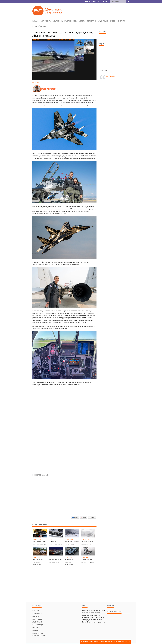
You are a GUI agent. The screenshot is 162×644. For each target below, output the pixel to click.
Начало (35, 26)
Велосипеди (38, 625)
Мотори (82, 21)
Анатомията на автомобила (65, 21)
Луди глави (103, 21)
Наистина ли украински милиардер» (69, 562)
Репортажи (92, 21)
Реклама (36, 631)
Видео (112, 21)
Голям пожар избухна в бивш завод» (72, 543)
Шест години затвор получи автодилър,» (40, 543)
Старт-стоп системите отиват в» (56, 543)
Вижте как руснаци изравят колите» (87, 543)
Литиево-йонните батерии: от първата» (88, 561)
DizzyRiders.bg (110, 76)
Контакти (121, 21)
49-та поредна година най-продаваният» (38, 562)
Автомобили (46, 21)
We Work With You (124, 642)
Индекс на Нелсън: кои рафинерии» (55, 561)
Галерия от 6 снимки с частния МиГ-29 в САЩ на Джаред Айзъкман (53, 56)
